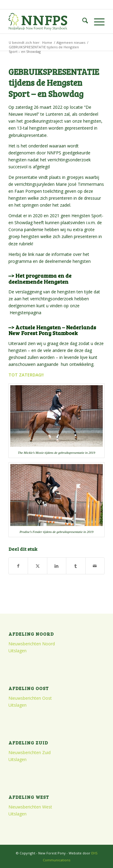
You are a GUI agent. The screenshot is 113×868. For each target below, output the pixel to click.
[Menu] (96, 21)
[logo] (47, 21)
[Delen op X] (37, 566)
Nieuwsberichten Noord (32, 644)
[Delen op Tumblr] (76, 566)
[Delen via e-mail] (95, 566)
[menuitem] (82, 21)
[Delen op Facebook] (18, 566)
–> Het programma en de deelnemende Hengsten (40, 279)
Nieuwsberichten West (30, 807)
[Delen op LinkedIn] (57, 566)
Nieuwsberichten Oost (30, 698)
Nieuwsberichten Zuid (30, 752)
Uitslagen (17, 651)
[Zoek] (82, 21)
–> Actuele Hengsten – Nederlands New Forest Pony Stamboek (52, 330)
